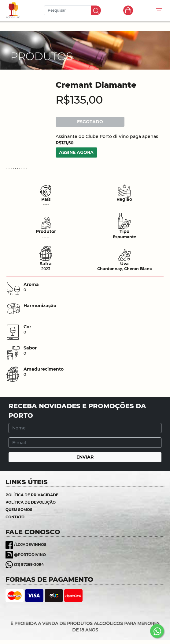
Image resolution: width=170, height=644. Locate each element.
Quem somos (19, 510)
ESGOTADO (90, 122)
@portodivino (30, 555)
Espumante (124, 237)
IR (96, 10)
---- (46, 205)
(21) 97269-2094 (29, 564)
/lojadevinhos (30, 545)
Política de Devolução (31, 502)
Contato (15, 517)
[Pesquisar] (68, 10)
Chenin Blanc (138, 269)
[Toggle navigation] (159, 10)
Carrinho (128, 10)
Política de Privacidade (32, 495)
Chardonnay (110, 269)
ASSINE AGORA (76, 152)
